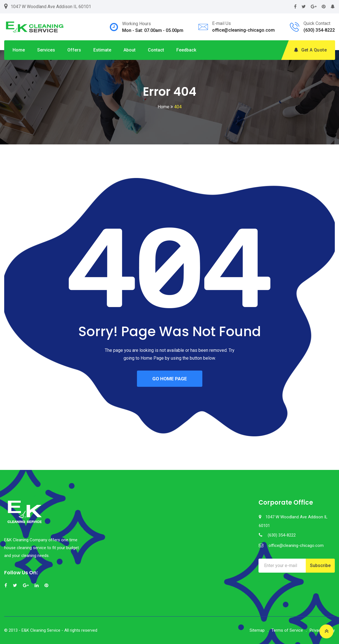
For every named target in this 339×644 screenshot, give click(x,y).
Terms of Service (287, 630)
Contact (156, 50)
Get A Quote (310, 50)
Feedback (186, 50)
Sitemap (257, 630)
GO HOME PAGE (170, 379)
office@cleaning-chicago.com (243, 30)
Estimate (102, 50)
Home (19, 50)
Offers (74, 50)
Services (46, 50)
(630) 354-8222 (319, 30)
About (130, 50)
